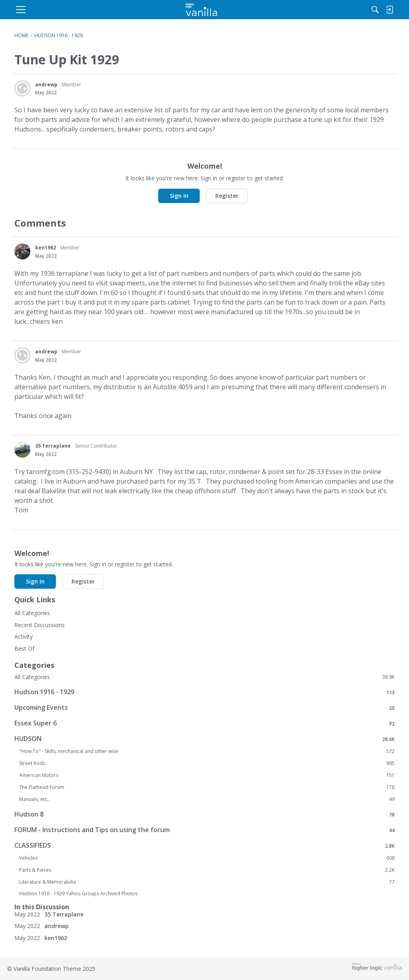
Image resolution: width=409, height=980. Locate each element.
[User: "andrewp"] (22, 88)
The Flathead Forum (207, 787)
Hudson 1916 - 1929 (204, 692)
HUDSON (204, 739)
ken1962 (46, 248)
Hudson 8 (204, 814)
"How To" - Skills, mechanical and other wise (207, 751)
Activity (24, 636)
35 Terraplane (53, 446)
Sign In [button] (179, 196)
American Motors (207, 775)
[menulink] (78, 10)
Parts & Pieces (207, 870)
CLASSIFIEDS (204, 846)
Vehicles (207, 858)
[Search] (312, 10)
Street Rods (207, 763)
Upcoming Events (204, 708)
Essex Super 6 (204, 723)
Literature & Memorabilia (207, 882)
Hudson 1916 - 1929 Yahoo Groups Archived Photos (78, 893)
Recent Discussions (40, 625)
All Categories (32, 613)
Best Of (24, 648)
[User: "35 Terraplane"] (22, 450)
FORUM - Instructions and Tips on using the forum (204, 830)
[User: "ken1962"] (22, 251)
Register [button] (227, 196)
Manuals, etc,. (207, 799)
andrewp (46, 85)
